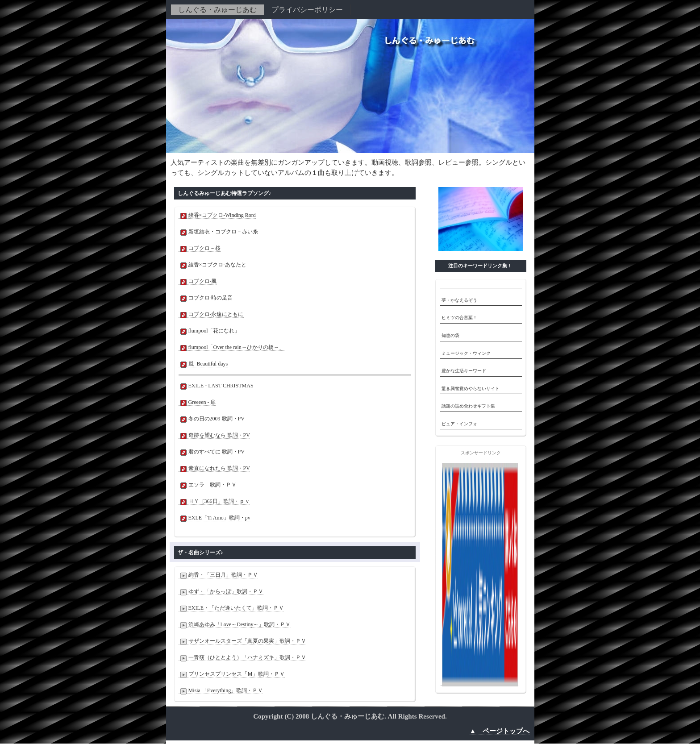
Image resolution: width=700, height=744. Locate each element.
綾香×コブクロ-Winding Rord (217, 215)
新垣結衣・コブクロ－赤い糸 (218, 232)
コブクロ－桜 (200, 248)
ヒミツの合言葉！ (459, 318)
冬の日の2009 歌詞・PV (212, 419)
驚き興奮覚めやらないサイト (471, 389)
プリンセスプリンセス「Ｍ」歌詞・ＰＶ (232, 674)
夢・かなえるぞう (459, 300)
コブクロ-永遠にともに (211, 314)
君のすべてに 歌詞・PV (212, 452)
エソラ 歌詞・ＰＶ (208, 485)
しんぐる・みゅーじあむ (217, 10)
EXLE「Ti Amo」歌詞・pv (215, 518)
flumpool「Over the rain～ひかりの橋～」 (231, 347)
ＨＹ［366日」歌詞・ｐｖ (214, 501)
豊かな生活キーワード (464, 371)
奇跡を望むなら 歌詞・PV (214, 435)
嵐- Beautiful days (203, 364)
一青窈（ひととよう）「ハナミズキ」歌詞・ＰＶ (242, 658)
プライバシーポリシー (307, 10)
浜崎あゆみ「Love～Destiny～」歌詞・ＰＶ (235, 625)
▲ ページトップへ (500, 731)
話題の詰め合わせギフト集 (468, 406)
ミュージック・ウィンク (466, 353)
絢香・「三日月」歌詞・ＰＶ (218, 575)
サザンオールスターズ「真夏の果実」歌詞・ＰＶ (242, 641)
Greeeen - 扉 (197, 402)
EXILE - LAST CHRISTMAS (216, 386)
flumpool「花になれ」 (209, 331)
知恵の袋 (450, 335)
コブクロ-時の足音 (206, 298)
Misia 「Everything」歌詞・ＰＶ (221, 691)
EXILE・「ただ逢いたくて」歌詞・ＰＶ (231, 608)
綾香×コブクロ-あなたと (213, 265)
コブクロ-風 (198, 281)
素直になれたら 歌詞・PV (214, 468)
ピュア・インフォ (459, 424)
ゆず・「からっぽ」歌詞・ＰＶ (221, 592)
